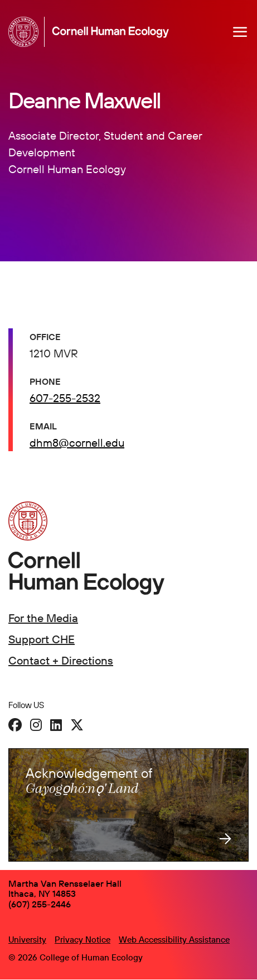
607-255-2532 (65, 398)
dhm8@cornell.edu (77, 443)
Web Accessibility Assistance (174, 940)
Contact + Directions (61, 660)
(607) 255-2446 (40, 904)
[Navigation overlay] (240, 32)
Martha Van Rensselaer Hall (65, 883)
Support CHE (42, 639)
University (27, 940)
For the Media (43, 618)
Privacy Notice (83, 940)
